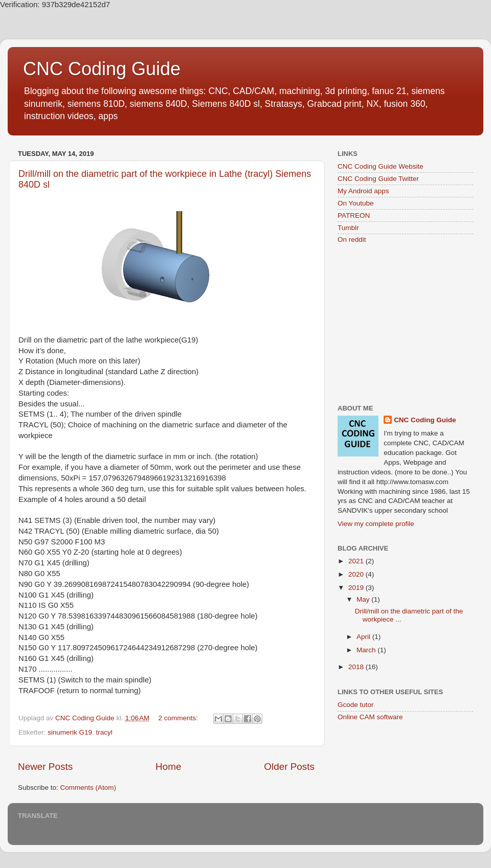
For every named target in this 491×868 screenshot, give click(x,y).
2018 (357, 667)
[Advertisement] (405, 325)
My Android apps (363, 191)
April (364, 637)
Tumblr (348, 228)
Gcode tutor (356, 705)
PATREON (354, 215)
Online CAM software (370, 717)
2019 (357, 588)
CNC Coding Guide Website (381, 166)
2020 (357, 574)
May (364, 599)
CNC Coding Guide (102, 69)
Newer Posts (45, 767)
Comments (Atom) (88, 787)
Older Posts (289, 767)
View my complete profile (376, 524)
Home (168, 767)
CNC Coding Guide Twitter (378, 179)
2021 (357, 561)
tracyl (104, 732)
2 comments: (179, 718)
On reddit (352, 239)
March (367, 650)
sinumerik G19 (70, 732)
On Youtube (356, 203)
